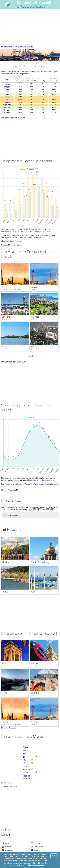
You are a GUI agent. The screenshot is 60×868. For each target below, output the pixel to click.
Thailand (37, 850)
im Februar (27, 484)
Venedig (34, 287)
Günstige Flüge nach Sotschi (12, 245)
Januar (7, 84)
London (35, 663)
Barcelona (6, 317)
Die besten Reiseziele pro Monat (13, 117)
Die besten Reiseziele (9, 728)
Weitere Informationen (36, 865)
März (7, 89)
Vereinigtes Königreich (39, 666)
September (7, 105)
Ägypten (37, 843)
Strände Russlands (11, 515)
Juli (7, 100)
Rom (4, 693)
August (7, 102)
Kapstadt (35, 317)
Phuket (5, 347)
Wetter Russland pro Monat (24, 46)
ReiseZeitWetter (7, 46)
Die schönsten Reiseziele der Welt (14, 362)
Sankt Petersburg (40, 562)
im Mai (40, 510)
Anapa (5, 592)
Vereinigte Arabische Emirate (12, 724)
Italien (4, 695)
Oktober (7, 107)
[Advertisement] (30, 28)
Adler (34, 592)
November (7, 110)
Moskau (6, 562)
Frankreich (5, 666)
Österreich (8, 847)
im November (37, 507)
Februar (7, 87)
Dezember (7, 113)
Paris (4, 663)
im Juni (31, 510)
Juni (7, 97)
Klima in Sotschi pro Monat (11, 490)
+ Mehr (30, 356)
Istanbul (35, 693)
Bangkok (35, 347)
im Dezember (50, 507)
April (7, 92)
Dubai (4, 287)
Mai (7, 94)
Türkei (33, 695)
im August (46, 480)
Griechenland (39, 847)
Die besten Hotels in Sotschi (12, 241)
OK (54, 856)
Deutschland (9, 850)
